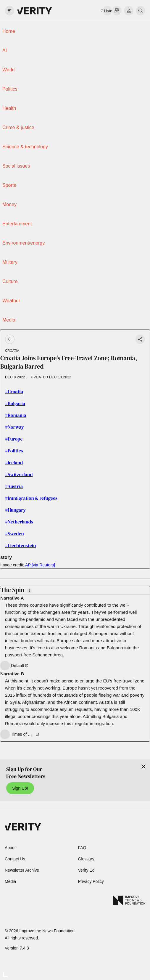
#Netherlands (19, 522)
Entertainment (17, 224)
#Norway (14, 427)
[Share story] (140, 339)
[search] (141, 11)
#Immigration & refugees (31, 498)
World (9, 70)
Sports (9, 185)
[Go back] (43, 339)
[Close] (143, 767)
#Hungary (15, 510)
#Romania (16, 415)
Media (9, 320)
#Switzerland (19, 474)
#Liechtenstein (21, 545)
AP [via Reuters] (40, 565)
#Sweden (14, 534)
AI (5, 50)
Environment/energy (24, 243)
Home (9, 31)
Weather (11, 301)
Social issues (16, 166)
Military (10, 262)
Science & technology (25, 147)
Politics (10, 89)
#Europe (14, 439)
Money (9, 204)
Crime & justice (18, 127)
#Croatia (14, 391)
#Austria (14, 486)
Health (9, 108)
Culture (10, 281)
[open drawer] (9, 11)
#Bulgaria (15, 403)
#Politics (14, 451)
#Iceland (14, 462)
